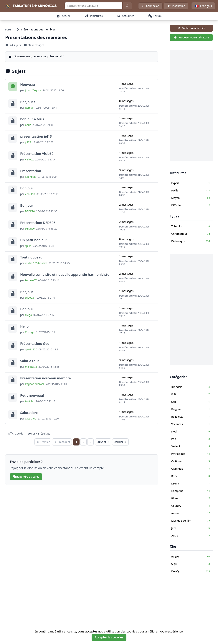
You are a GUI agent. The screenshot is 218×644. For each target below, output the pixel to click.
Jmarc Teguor (33, 90)
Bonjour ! (28, 102)
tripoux (29, 298)
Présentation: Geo (35, 344)
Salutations (29, 413)
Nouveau (28, 84)
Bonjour (27, 188)
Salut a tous (30, 361)
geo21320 (31, 349)
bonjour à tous (32, 119)
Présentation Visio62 (37, 154)
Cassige (30, 332)
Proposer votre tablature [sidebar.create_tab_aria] (191, 37)
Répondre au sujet (26, 477)
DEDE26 (30, 211)
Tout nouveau (31, 257)
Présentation (31, 171)
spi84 (28, 246)
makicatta (31, 367)
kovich (29, 401)
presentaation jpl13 (36, 136)
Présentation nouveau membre (46, 378)
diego (28, 315)
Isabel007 (31, 280)
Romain (30, 108)
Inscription (176, 6)
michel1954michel (36, 263)
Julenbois (31, 177)
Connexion (150, 6)
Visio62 (29, 159)
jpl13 (28, 142)
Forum (9, 29)
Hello (24, 326)
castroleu (31, 418)
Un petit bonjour (34, 240)
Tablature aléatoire (191, 28)
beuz (28, 125)
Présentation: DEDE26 (38, 223)
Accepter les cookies (109, 637)
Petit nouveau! (32, 395)
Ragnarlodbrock (35, 384)
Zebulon (30, 194)
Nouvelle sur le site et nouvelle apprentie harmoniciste (65, 274)
